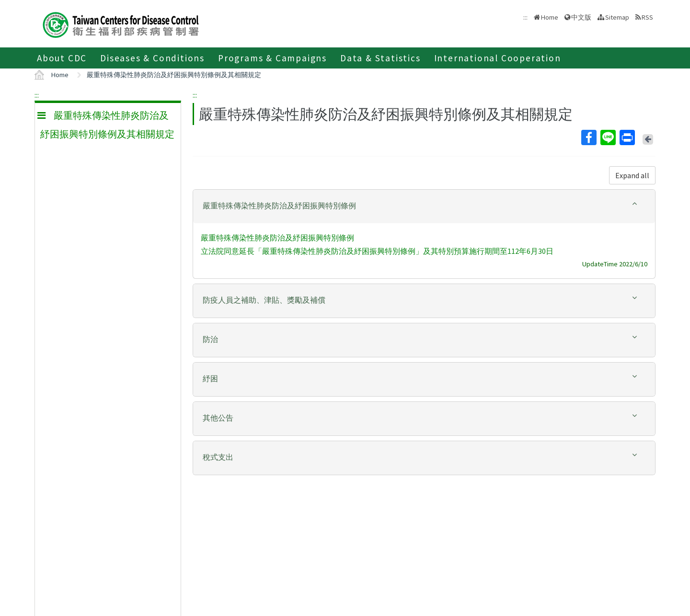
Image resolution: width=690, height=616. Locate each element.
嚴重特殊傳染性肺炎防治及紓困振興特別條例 (277, 238)
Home (550, 17)
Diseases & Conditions (152, 58)
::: (37, 95)
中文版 (581, 17)
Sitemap (617, 17)
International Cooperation (498, 58)
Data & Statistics (380, 58)
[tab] (424, 206)
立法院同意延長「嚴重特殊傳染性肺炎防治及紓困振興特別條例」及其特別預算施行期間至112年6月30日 (377, 251)
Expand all (632, 175)
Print (627, 137)
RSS (647, 17)
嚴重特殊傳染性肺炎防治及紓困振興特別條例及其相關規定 (174, 75)
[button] (424, 206)
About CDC (62, 58)
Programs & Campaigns (272, 58)
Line (608, 137)
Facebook (588, 137)
